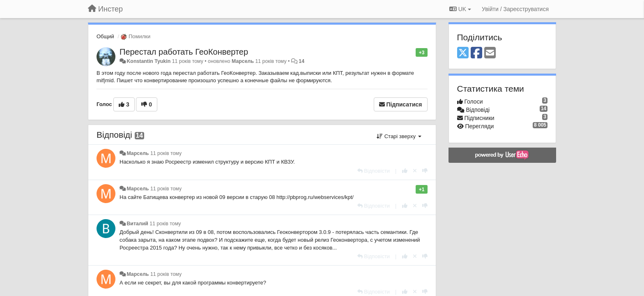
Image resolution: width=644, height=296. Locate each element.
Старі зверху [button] (399, 136)
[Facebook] (476, 53)
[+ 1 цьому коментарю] (405, 171)
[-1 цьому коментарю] (425, 171)
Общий (105, 36)
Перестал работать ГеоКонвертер (184, 52)
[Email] (490, 53)
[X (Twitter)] (463, 53)
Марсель (243, 61)
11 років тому (166, 153)
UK (460, 9)
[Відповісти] (374, 171)
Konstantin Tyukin (148, 61)
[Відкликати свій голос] (415, 171)
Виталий (137, 224)
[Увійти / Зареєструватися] (515, 9)
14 (301, 61)
